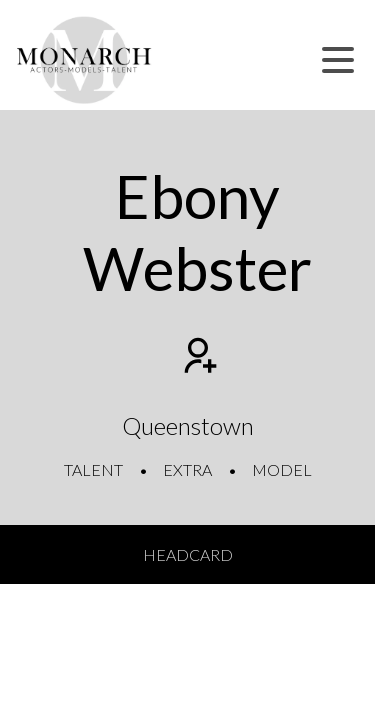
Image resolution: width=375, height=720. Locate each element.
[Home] (84, 60)
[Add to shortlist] (198, 358)
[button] (338, 60)
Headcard (188, 554)
